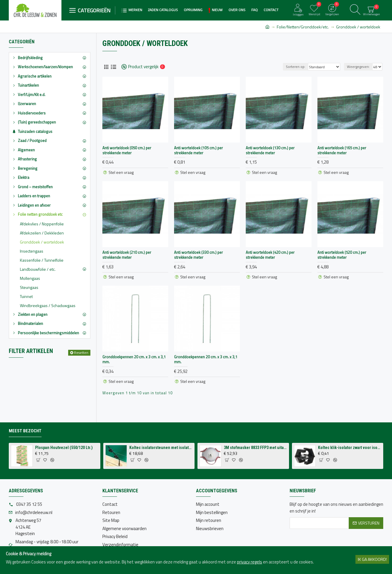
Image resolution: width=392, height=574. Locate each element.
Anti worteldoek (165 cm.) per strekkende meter (342, 150)
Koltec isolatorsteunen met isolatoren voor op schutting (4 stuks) (161, 448)
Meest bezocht (25, 431)
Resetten (81, 353)
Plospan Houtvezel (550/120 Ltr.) (64, 448)
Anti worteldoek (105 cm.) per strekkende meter (198, 150)
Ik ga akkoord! (372, 559)
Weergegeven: (358, 67)
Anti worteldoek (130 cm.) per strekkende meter (270, 150)
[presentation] (334, 543)
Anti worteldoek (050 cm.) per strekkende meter (127, 150)
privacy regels (250, 562)
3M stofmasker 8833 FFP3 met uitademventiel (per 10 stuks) (255, 448)
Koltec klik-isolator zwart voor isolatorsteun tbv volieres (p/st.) (350, 448)
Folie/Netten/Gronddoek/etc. (303, 27)
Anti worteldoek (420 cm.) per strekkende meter (270, 255)
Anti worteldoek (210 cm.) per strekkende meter (127, 255)
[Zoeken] (355, 10)
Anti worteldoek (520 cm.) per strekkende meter (342, 255)
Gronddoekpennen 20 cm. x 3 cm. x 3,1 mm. (134, 359)
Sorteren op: (296, 67)
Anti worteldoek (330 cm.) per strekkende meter (198, 255)
